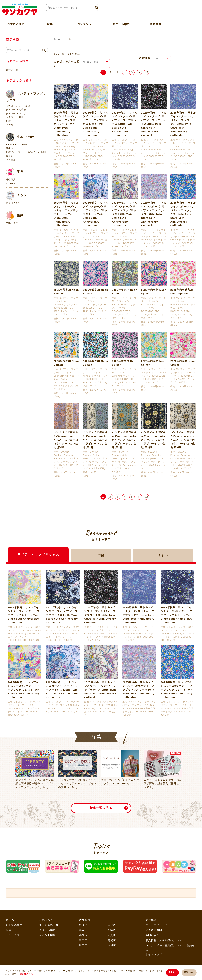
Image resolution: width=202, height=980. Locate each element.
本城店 (112, 945)
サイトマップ (154, 954)
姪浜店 (83, 925)
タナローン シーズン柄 (18, 106)
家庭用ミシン (13, 203)
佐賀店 (112, 935)
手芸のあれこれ (49, 925)
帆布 (8, 121)
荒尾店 (112, 940)
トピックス (13, 935)
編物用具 (11, 179)
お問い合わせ (154, 935)
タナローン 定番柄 (16, 110)
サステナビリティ (157, 925)
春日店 (83, 940)
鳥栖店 (112, 930)
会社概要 (151, 920)
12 (146, 72)
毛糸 (15, 172)
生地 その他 (20, 137)
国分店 (112, 925)
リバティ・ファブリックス (26, 96)
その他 (10, 125)
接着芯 (10, 156)
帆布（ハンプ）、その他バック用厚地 (26, 152)
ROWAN (11, 183)
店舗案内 (156, 24)
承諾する (172, 972)
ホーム (57, 39)
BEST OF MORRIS (17, 145)
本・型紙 (11, 160)
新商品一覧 (12, 70)
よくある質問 (154, 930)
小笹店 (83, 935)
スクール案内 (121, 24)
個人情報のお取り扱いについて (165, 940)
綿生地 (10, 148)
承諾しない (189, 972)
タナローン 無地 (15, 117)
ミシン (16, 196)
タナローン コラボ (16, 113)
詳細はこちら (26, 974)
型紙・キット (13, 223)
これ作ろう (46, 920)
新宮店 (83, 945)
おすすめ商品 (14, 925)
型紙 (15, 215)
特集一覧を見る (101, 808)
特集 (9, 930)
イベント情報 (47, 935)
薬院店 (83, 930)
